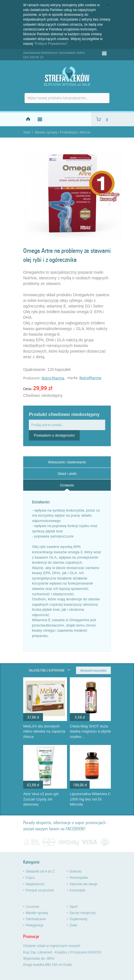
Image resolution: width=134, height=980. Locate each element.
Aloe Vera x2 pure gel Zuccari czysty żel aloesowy (41, 799)
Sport (74, 907)
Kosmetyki (77, 890)
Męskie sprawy (46, 132)
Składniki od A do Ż (40, 871)
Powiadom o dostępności (54, 435)
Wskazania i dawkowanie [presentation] (67, 462)
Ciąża (30, 878)
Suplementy (78, 919)
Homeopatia (79, 878)
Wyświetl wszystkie (93, 671)
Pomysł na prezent (40, 890)
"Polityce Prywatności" (51, 44)
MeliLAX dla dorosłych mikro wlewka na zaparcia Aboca (44, 731)
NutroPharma (90, 378)
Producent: (32, 378)
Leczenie (33, 907)
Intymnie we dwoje (84, 884)
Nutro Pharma (53, 378)
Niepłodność (35, 884)
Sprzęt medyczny (83, 913)
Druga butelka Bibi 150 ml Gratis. (48, 965)
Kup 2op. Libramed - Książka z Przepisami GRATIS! (62, 952)
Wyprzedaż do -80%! (39, 959)
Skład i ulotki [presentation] (67, 474)
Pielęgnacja (34, 925)
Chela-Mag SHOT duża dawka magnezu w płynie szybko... (90, 731)
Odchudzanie (36, 919)
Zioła (73, 925)
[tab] (67, 462)
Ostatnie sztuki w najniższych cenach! (52, 946)
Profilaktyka (69, 132)
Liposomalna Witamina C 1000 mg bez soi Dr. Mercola (90, 799)
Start (27, 132)
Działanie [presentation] (67, 485)
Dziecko (76, 871)
